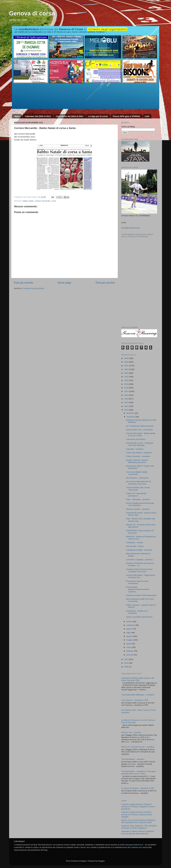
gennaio (130, 655)
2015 (127, 399)
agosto (130, 629)
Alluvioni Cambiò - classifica (138, 509)
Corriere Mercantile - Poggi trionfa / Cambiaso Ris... (141, 576)
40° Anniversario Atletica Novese (140, 426)
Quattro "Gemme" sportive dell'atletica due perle (137, 461)
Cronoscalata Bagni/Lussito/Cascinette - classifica (138, 589)
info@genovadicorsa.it (131, 228)
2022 (127, 373)
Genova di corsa (32, 13)
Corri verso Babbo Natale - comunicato (137, 473)
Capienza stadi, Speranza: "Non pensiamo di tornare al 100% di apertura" (139, 827)
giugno (130, 636)
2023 (127, 369)
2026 (127, 358)
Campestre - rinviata (135, 542)
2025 (127, 362)
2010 (127, 663)
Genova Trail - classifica (131, 732)
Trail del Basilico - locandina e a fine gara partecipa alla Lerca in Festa (139, 772)
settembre (131, 625)
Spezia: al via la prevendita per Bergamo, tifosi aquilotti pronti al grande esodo (139, 821)
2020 (127, 380)
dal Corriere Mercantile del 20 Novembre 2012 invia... (138, 483)
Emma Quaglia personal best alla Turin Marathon (140, 504)
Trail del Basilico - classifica (133, 759)
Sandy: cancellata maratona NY (139, 617)
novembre (131, 417)
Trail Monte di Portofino (136, 439)
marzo (129, 647)
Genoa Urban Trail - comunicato (139, 430)
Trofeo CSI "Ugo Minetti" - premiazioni (137, 495)
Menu (17, 116)
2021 (127, 377)
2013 (127, 406)
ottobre (130, 622)
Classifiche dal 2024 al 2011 (70, 116)
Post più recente (24, 283)
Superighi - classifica (135, 449)
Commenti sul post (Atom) (33, 288)
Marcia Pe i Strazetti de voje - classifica (138, 747)
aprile (129, 644)
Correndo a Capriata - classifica (139, 560)
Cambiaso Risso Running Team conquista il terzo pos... (139, 570)
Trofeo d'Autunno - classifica (138, 456)
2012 (127, 410)
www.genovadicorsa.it (134, 845)
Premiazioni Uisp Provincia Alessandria (137, 582)
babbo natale (28, 201)
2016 (127, 395)
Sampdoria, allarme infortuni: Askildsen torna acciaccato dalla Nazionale (138, 832)
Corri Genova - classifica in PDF (135, 700)
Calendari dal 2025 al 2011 (38, 116)
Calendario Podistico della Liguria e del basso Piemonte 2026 (138, 679)
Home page (64, 283)
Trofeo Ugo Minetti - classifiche (139, 453)
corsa (54, 201)
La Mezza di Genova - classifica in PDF (138, 788)
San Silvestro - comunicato (137, 478)
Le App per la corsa (98, 116)
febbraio (130, 651)
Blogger (101, 861)
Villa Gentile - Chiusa (135, 546)
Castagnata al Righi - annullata (139, 550)
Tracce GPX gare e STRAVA (126, 116)
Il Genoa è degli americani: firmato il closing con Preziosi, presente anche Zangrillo (137, 814)
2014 (127, 402)
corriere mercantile (42, 201)
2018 (127, 388)
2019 (127, 384)
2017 (127, 391)
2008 (127, 667)
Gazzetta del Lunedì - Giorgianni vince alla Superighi (140, 444)
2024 (127, 366)
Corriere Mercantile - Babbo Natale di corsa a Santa (141, 434)
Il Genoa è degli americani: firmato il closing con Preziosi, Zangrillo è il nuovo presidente (138, 807)
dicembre (131, 413)
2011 (127, 659)
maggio (130, 640)
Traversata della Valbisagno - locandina (138, 695)
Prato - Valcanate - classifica (138, 499)
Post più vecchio (105, 283)
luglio (129, 633)
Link (147, 116)
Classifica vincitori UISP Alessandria (141, 595)
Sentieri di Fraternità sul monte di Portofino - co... (140, 564)
